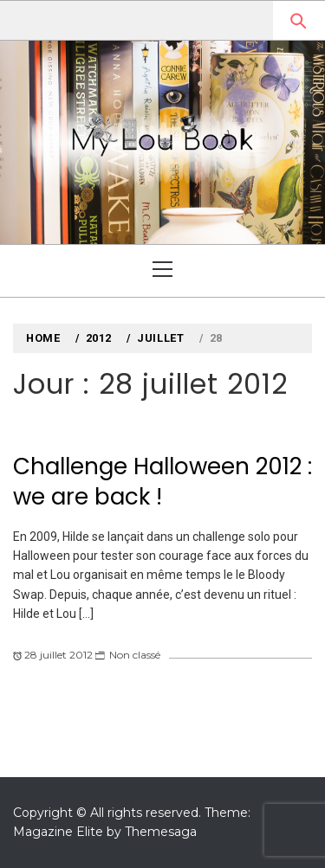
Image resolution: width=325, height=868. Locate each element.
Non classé (135, 655)
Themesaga (161, 832)
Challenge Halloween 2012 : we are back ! (162, 482)
